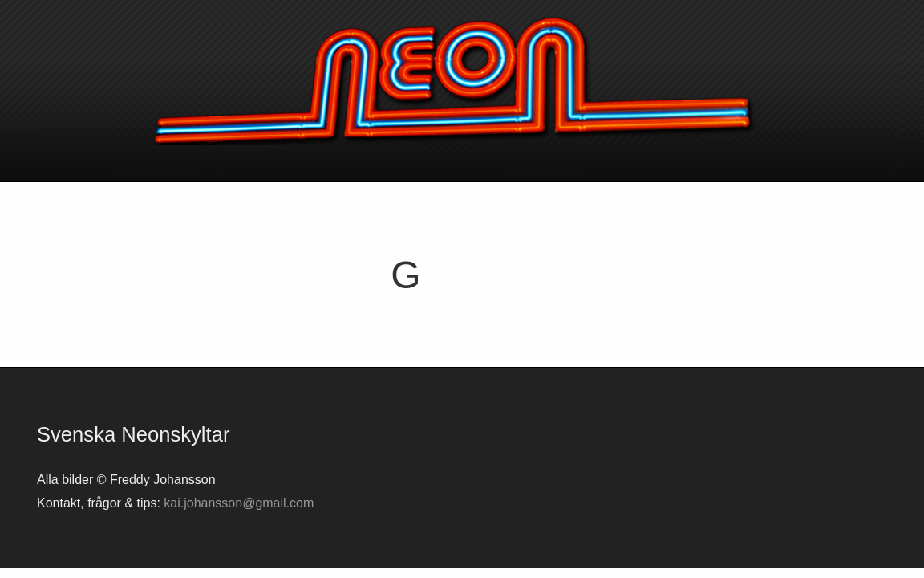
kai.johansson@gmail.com (239, 503)
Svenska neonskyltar (462, 80)
